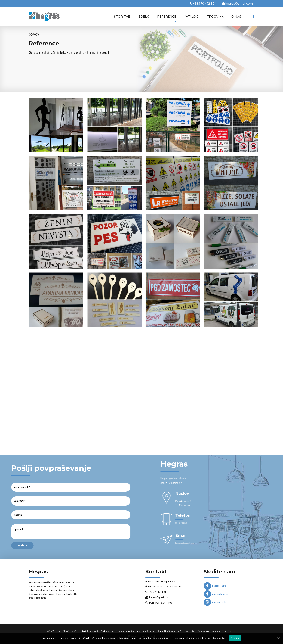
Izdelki (144, 17)
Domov (34, 35)
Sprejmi (235, 638)
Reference (167, 17)
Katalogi (192, 17)
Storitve (122, 17)
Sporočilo (70, 532)
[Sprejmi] (278, 638)
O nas (236, 17)
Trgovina (215, 17)
